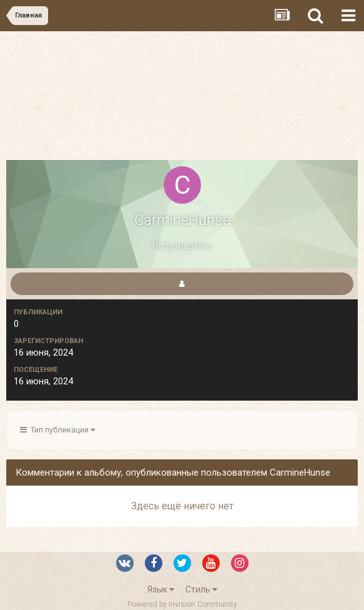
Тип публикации (57, 430)
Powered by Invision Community (182, 604)
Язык (161, 589)
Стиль (201, 589)
